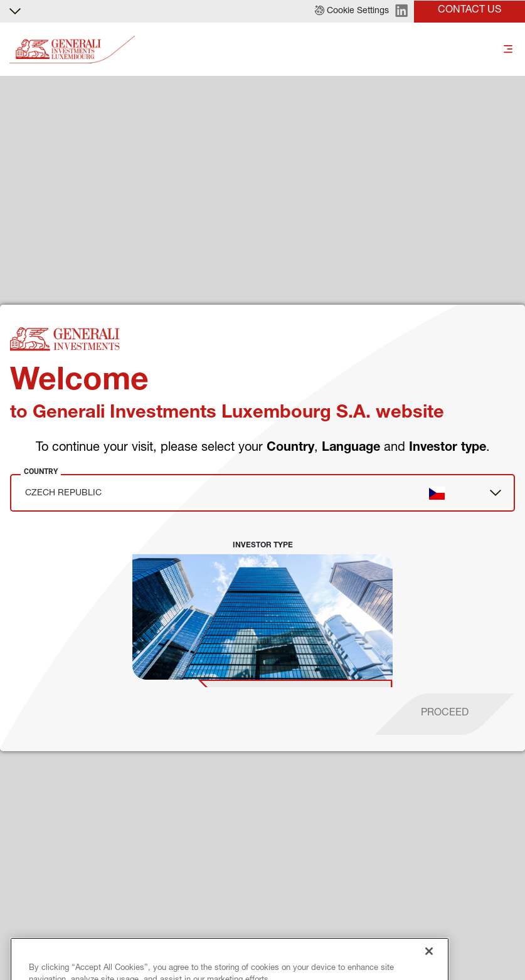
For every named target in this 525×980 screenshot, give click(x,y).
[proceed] (445, 714)
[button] (352, 11)
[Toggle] (508, 50)
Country (41, 472)
